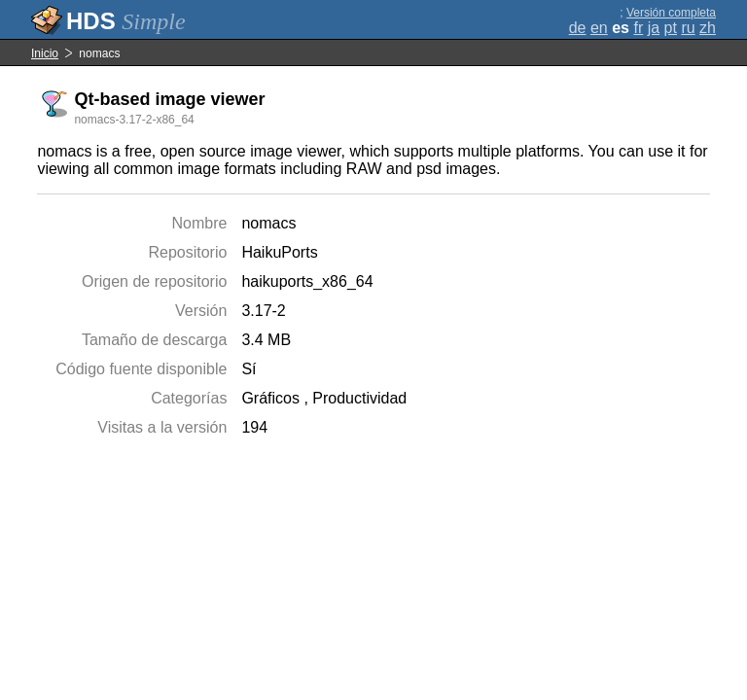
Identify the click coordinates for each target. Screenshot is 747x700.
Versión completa (671, 13)
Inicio (45, 53)
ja (654, 28)
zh (708, 28)
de (578, 28)
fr (638, 28)
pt (671, 28)
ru (688, 28)
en (599, 28)
